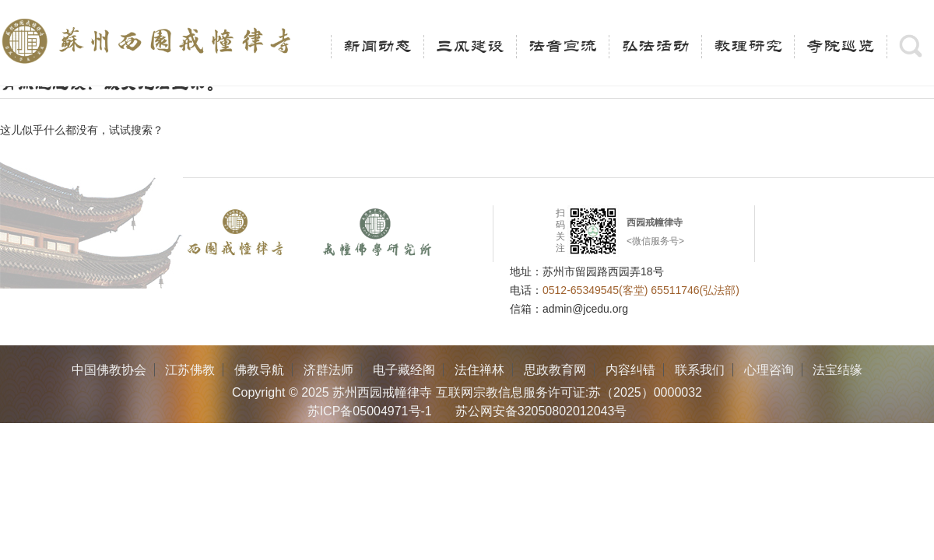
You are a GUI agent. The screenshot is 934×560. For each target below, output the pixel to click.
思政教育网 (555, 370)
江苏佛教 (190, 370)
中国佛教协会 (109, 370)
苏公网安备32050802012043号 (541, 411)
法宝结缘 (837, 370)
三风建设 (470, 47)
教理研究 (748, 47)
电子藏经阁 (404, 370)
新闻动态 (377, 47)
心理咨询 (769, 370)
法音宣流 (563, 47)
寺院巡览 (841, 47)
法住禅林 (479, 370)
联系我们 (700, 370)
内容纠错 (630, 370)
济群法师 (328, 370)
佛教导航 (259, 370)
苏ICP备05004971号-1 (370, 411)
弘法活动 (655, 47)
